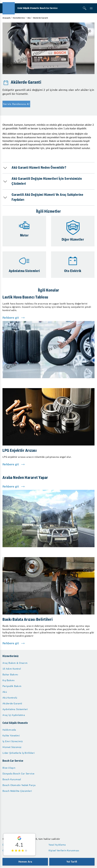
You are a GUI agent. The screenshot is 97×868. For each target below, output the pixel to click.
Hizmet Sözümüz (12, 747)
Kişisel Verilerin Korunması (64, 850)
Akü (29, 18)
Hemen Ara (25, 862)
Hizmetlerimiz (19, 18)
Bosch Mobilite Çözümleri (17, 791)
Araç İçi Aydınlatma (14, 715)
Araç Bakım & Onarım (15, 663)
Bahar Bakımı (10, 675)
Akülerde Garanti (12, 703)
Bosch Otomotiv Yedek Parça (19, 785)
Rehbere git (11, 318)
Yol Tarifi (72, 862)
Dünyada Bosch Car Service (18, 774)
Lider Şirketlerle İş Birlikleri (19, 753)
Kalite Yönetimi (11, 736)
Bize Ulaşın (9, 768)
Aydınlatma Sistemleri (15, 709)
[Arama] (85, 8)
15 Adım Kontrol (12, 669)
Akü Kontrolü (10, 698)
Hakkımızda (9, 730)
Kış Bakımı (9, 680)
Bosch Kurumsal (12, 779)
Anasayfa (6, 18)
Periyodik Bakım (12, 686)
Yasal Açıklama (57, 845)
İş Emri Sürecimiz (13, 741)
